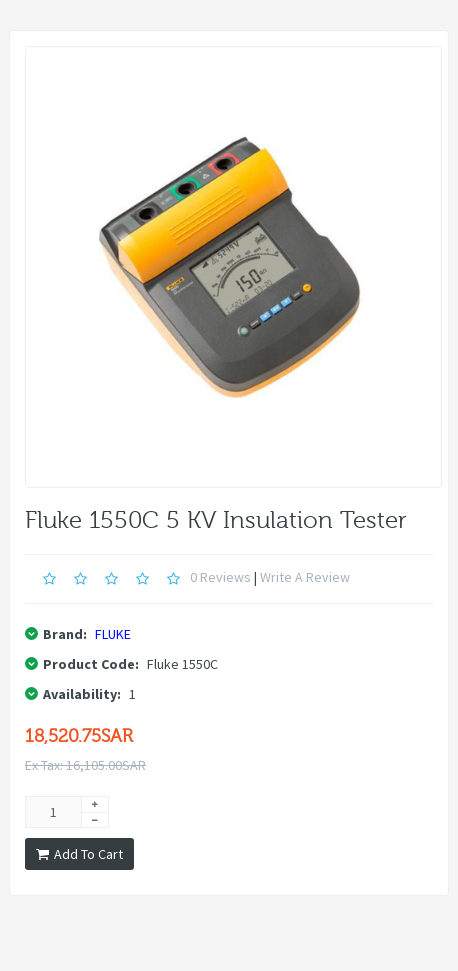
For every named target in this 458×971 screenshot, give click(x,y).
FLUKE (113, 634)
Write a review (305, 578)
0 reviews (220, 578)
